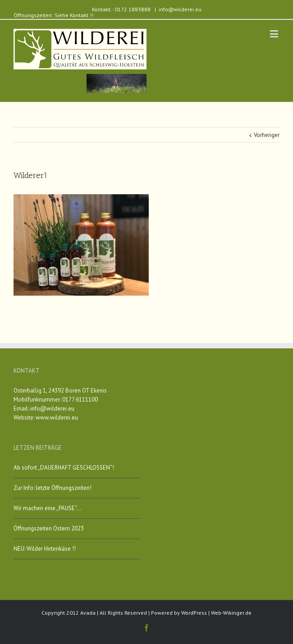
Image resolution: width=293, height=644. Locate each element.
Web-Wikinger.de (231, 613)
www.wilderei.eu (57, 418)
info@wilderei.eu (180, 9)
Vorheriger (267, 135)
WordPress (194, 613)
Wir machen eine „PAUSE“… (47, 508)
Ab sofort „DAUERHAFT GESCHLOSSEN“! (64, 468)
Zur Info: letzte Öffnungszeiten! (53, 488)
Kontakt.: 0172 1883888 (121, 9)
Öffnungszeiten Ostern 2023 (49, 528)
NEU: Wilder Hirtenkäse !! (45, 549)
